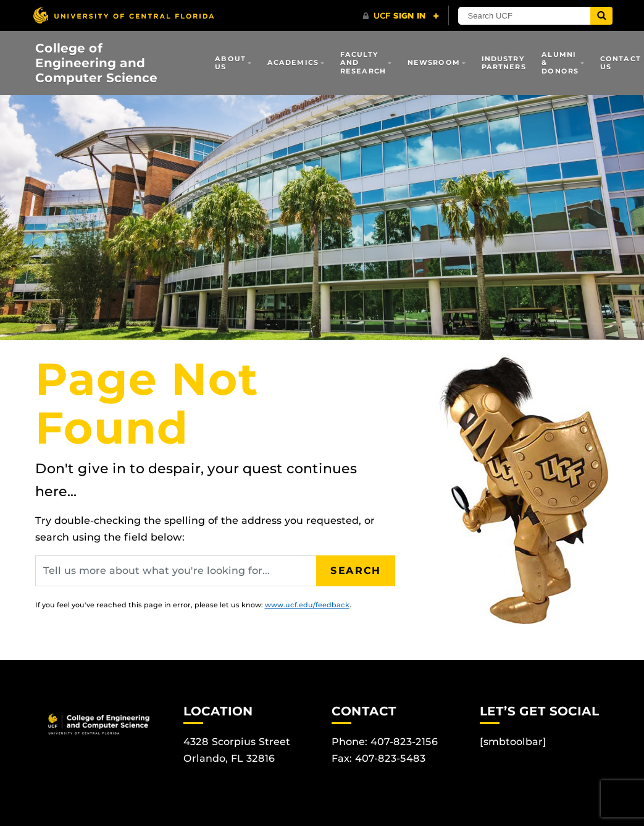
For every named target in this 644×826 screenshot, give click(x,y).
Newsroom (434, 62)
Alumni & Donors (560, 63)
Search (356, 571)
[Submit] (601, 16)
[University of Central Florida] (123, 15)
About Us (230, 63)
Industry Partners (504, 63)
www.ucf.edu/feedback (307, 605)
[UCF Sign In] (401, 16)
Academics (293, 62)
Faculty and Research (363, 63)
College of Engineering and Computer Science (96, 63)
